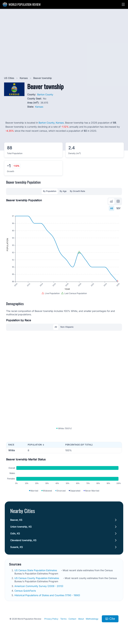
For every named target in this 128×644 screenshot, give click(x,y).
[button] (123, 4)
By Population (50, 191)
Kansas (24, 78)
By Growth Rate (77, 191)
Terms (63, 619)
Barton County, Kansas (51, 123)
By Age (63, 191)
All (112, 208)
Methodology (92, 619)
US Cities (9, 78)
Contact (72, 619)
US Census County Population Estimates (37, 578)
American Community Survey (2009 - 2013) (39, 586)
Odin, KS (15, 533)
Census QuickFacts (25, 591)
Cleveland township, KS (23, 540)
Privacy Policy (51, 619)
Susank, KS (16, 547)
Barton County (45, 94)
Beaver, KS (16, 520)
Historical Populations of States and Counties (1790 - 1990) (48, 595)
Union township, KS (21, 527)
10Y (118, 208)
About (81, 619)
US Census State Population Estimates (36, 570)
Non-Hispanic (67, 327)
